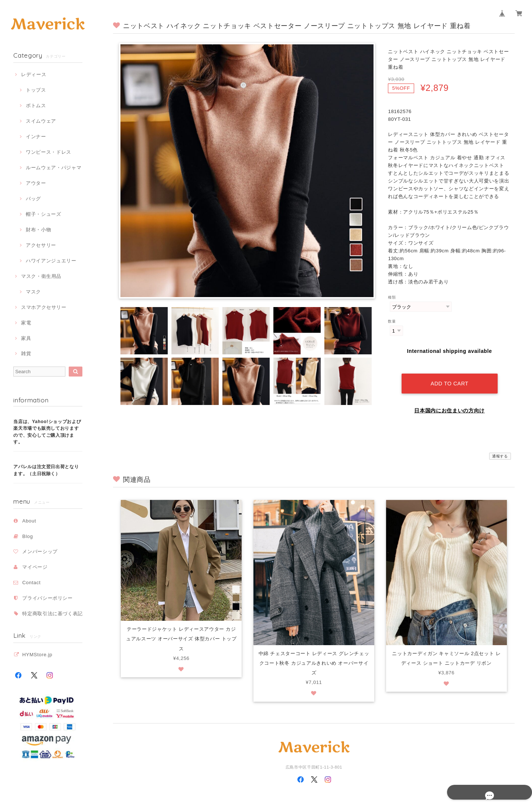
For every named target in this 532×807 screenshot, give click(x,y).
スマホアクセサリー (44, 307)
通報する (500, 449)
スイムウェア (41, 121)
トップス (36, 90)
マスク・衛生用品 (41, 276)
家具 (26, 338)
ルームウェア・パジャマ (54, 168)
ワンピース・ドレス (49, 152)
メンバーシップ (40, 551)
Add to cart (449, 377)
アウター (36, 183)
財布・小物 (38, 230)
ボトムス (36, 105)
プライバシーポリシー (47, 598)
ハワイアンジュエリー (51, 261)
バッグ (33, 199)
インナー (36, 137)
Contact (31, 583)
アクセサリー (41, 245)
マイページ (35, 567)
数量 (392, 321)
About (29, 521)
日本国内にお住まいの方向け (449, 403)
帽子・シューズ (44, 214)
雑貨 (26, 353)
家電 (26, 323)
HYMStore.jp (37, 655)
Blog (28, 536)
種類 (392, 297)
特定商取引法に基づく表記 (52, 614)
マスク (33, 292)
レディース (34, 74)
